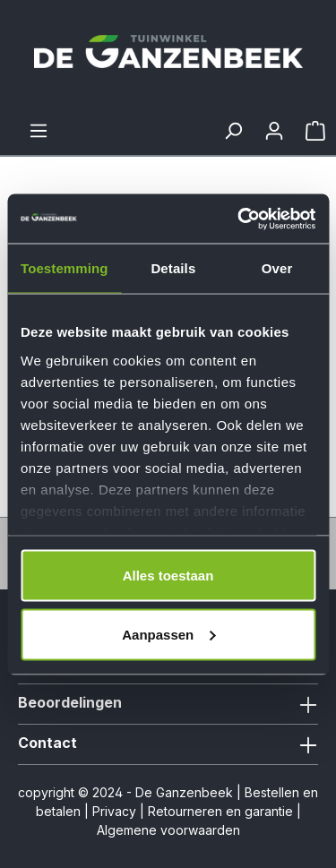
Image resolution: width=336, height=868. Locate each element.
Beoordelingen (70, 702)
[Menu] (39, 131)
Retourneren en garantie (220, 811)
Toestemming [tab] (65, 268)
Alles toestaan (168, 576)
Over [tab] (277, 268)
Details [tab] (173, 268)
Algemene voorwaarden (168, 830)
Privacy (114, 811)
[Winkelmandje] (315, 131)
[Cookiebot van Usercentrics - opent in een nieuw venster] (239, 219)
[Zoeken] (233, 131)
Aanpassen (168, 634)
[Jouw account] (274, 131)
